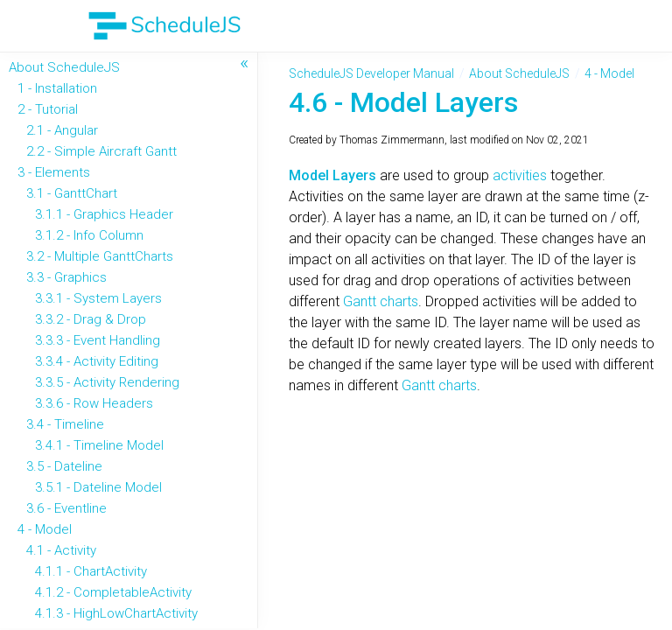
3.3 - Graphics (66, 277)
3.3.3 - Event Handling (98, 340)
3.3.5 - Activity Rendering (107, 382)
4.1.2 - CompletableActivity (113, 592)
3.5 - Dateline (64, 466)
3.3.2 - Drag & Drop (91, 319)
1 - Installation (57, 88)
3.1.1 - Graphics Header (104, 214)
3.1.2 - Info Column (89, 235)
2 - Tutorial (48, 109)
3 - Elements (54, 172)
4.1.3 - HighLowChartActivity (116, 613)
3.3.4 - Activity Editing (97, 361)
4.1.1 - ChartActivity (91, 571)
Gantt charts (381, 301)
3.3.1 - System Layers (98, 298)
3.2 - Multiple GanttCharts (100, 256)
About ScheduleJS (64, 67)
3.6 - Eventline (66, 508)
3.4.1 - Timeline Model (99, 445)
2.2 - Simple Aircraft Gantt (101, 151)
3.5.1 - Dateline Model (98, 487)
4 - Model (45, 529)
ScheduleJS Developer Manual (371, 73)
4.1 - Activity (61, 550)
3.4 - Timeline (65, 424)
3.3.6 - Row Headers (94, 403)
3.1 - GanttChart (72, 193)
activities (521, 175)
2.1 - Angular (62, 130)
